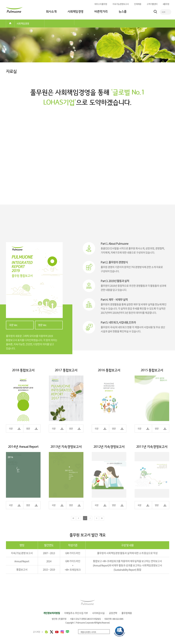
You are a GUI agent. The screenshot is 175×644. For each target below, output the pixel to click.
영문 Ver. (42, 325)
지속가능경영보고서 (121, 4)
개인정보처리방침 (52, 613)
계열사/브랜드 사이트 (88, 632)
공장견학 (113, 613)
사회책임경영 (75, 12)
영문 (28, 429)
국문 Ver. (13, 325)
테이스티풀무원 (101, 4)
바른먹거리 (101, 12)
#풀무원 (166, 4)
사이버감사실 (98, 613)
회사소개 (51, 12)
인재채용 (138, 4)
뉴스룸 (122, 12)
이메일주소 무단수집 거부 (76, 613)
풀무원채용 (127, 613)
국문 (11, 429)
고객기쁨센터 (152, 4)
